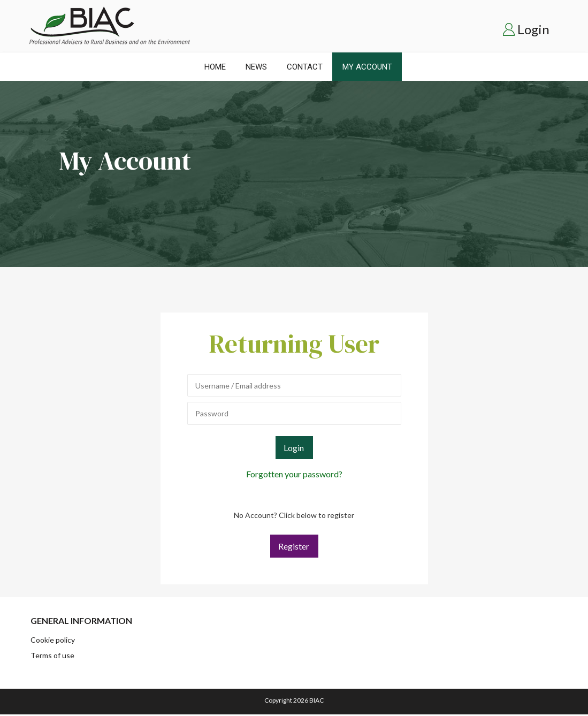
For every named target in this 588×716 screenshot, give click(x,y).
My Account (367, 67)
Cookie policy (53, 640)
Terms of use (52, 655)
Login (533, 29)
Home (215, 67)
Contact (305, 67)
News (256, 67)
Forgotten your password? (294, 474)
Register (294, 546)
